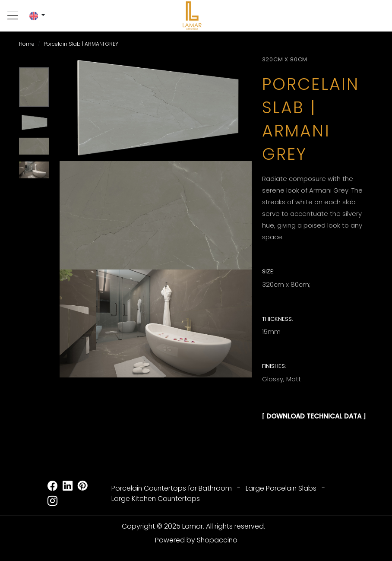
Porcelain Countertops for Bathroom (172, 488)
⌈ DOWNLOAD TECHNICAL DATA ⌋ (314, 416)
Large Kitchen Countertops (156, 499)
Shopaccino (217, 540)
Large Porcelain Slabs (281, 488)
